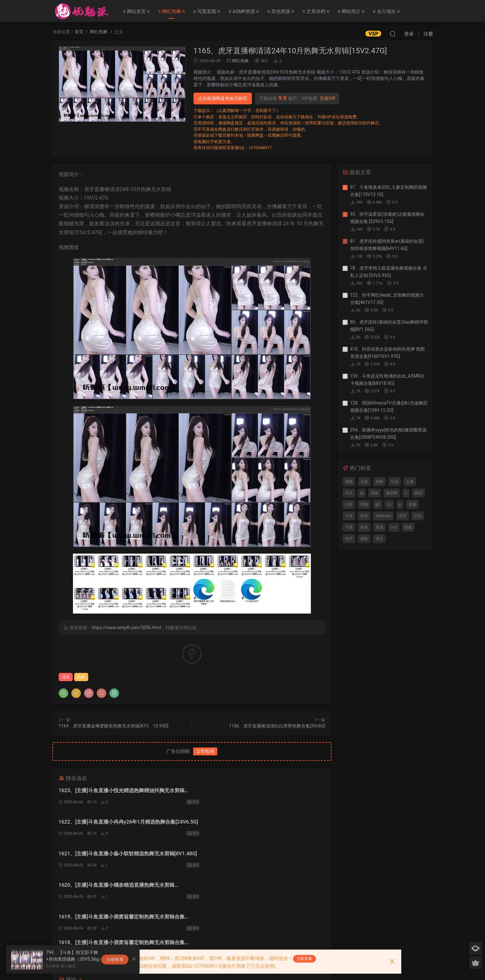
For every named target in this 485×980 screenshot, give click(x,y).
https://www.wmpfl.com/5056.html (126, 628)
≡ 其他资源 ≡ (281, 11)
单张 (364, 527)
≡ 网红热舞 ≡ (171, 11)
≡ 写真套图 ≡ (207, 11)
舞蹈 (418, 493)
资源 (379, 527)
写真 (395, 482)
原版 (375, 493)
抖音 (349, 504)
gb (378, 504)
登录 (197, 907)
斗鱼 (349, 516)
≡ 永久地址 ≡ (386, 11)
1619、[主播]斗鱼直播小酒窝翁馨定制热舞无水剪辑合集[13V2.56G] (122, 855)
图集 (408, 527)
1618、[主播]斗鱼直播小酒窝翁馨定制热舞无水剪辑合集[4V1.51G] (257, 855)
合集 (364, 482)
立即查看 (305, 959)
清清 (66, 677)
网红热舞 (240, 61)
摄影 (364, 539)
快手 (349, 539)
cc (389, 504)
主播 (410, 482)
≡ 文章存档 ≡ (316, 11)
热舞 (81, 677)
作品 (349, 493)
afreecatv (383, 516)
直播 (412, 504)
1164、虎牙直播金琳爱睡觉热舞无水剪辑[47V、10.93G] (114, 726)
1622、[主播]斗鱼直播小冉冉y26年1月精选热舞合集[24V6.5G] (253, 791)
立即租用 (205, 751)
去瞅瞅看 (115, 959)
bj (362, 493)
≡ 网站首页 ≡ (137, 11)
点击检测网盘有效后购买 (223, 98)
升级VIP (328, 98)
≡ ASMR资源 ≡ (244, 11)
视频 (349, 482)
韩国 (364, 504)
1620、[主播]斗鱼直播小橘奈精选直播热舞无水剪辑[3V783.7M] (252, 823)
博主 (379, 539)
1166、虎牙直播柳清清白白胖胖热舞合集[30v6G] (277, 726)
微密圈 (392, 493)
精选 (364, 516)
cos (394, 527)
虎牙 (403, 516)
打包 (418, 516)
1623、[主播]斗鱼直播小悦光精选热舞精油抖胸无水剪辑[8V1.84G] (122, 791)
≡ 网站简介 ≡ (351, 11)
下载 (349, 527)
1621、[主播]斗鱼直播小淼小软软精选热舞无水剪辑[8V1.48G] (117, 823)
